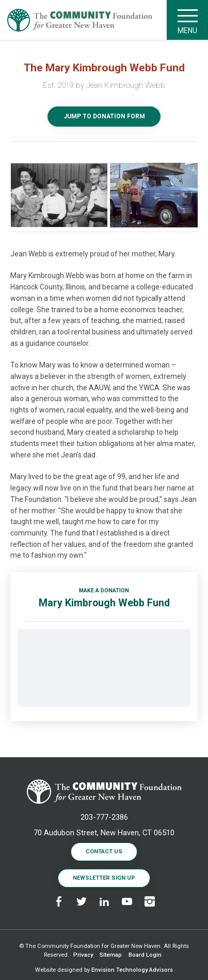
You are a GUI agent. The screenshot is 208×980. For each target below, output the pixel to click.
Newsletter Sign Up (104, 878)
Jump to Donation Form (104, 116)
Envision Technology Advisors (132, 970)
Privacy (83, 955)
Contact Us (104, 852)
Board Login (145, 955)
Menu (188, 20)
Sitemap (111, 955)
